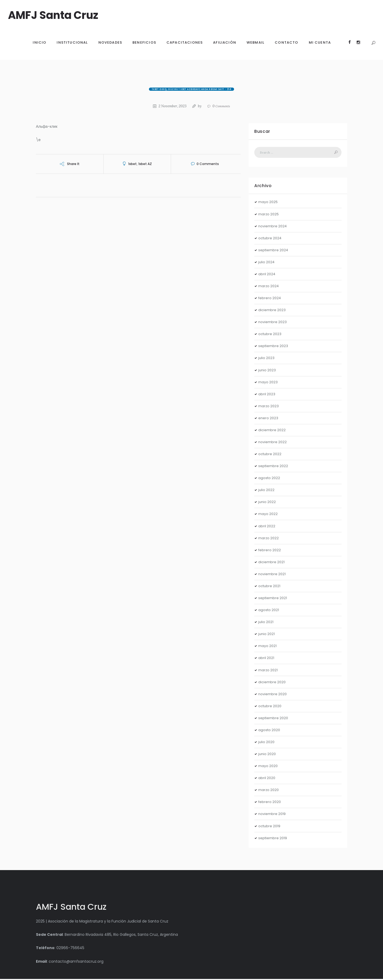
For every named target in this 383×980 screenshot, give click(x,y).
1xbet (132, 164)
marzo (269, 215)
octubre (271, 239)
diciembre (273, 311)
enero (269, 419)
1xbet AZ (145, 164)
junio (268, 371)
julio (267, 263)
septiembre (274, 251)
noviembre (274, 227)
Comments (222, 106)
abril (267, 275)
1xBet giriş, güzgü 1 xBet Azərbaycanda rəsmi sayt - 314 (192, 89)
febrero (270, 299)
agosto (270, 479)
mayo (269, 203)
